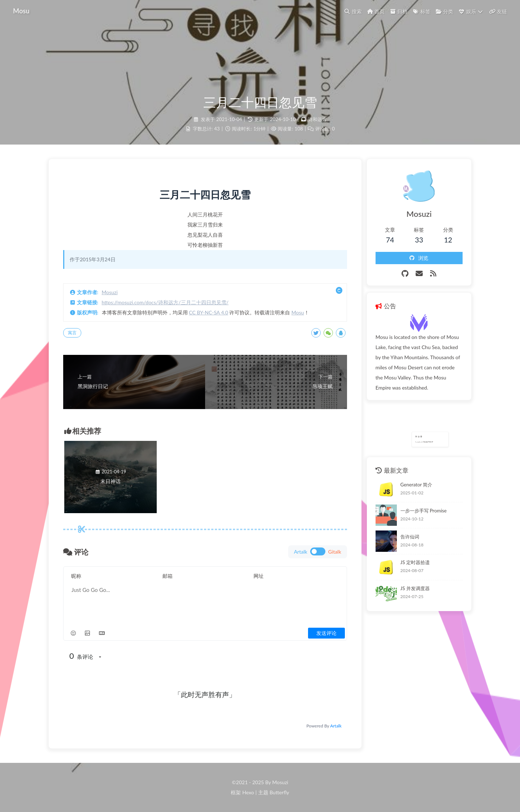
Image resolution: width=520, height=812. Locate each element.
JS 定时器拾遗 (415, 562)
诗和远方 (317, 119)
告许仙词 (410, 537)
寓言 (72, 333)
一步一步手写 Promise (424, 511)
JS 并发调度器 (415, 588)
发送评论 (326, 633)
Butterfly (279, 792)
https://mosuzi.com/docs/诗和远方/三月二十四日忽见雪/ (165, 302)
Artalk (336, 726)
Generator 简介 (417, 485)
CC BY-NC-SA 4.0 (209, 312)
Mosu (298, 312)
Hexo (248, 792)
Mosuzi (110, 292)
